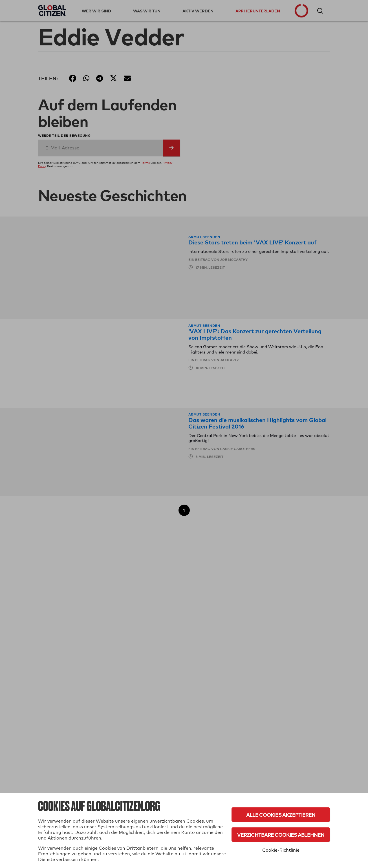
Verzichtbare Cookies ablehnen (281, 835)
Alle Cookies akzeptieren (281, 815)
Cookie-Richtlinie (281, 850)
